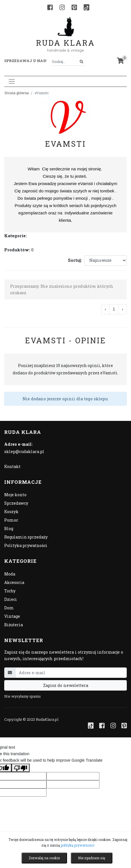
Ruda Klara (65, 38)
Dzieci (11, 599)
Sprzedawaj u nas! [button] (25, 61)
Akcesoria (14, 582)
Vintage (12, 616)
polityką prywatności (78, 845)
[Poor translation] (21, 768)
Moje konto (15, 495)
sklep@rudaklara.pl (24, 451)
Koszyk (11, 512)
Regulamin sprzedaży (26, 537)
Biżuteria (14, 625)
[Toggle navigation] (12, 81)
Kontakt (12, 466)
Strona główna (17, 93)
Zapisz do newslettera (66, 685)
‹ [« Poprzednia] (105, 309)
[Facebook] (50, 7)
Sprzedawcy (16, 503)
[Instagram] (62, 7)
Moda (10, 574)
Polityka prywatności (26, 545)
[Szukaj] (82, 62)
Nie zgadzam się (92, 858)
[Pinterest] (74, 7)
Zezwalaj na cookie (44, 858)
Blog (9, 529)
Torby (10, 591)
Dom (9, 608)
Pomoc (11, 520)
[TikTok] (86, 7)
